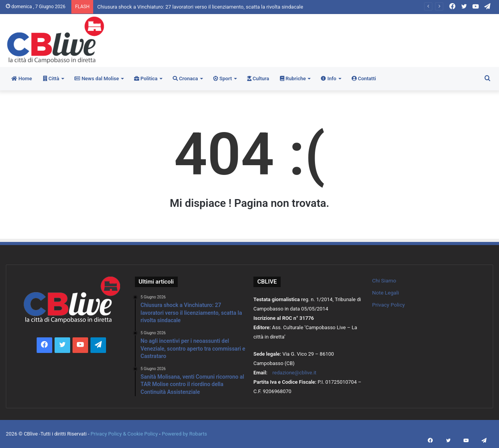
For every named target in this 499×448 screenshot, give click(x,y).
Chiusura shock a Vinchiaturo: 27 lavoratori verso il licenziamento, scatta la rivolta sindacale (200, 7)
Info (328, 78)
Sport (223, 78)
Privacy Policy (389, 305)
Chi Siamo (384, 280)
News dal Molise (97, 78)
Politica (146, 78)
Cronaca (185, 78)
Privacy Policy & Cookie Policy (125, 434)
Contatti (364, 78)
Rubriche (293, 78)
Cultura (258, 78)
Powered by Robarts (184, 434)
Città (51, 78)
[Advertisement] (333, 39)
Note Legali (386, 293)
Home (22, 78)
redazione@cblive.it (295, 373)
